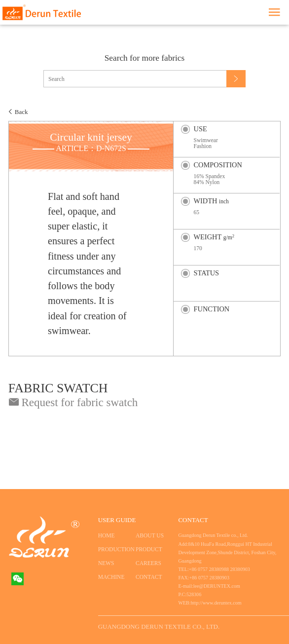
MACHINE (111, 577)
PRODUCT (149, 549)
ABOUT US (150, 535)
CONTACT (149, 577)
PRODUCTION (113, 549)
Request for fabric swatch (73, 402)
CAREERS (148, 563)
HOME (107, 535)
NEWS (106, 563)
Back (21, 112)
